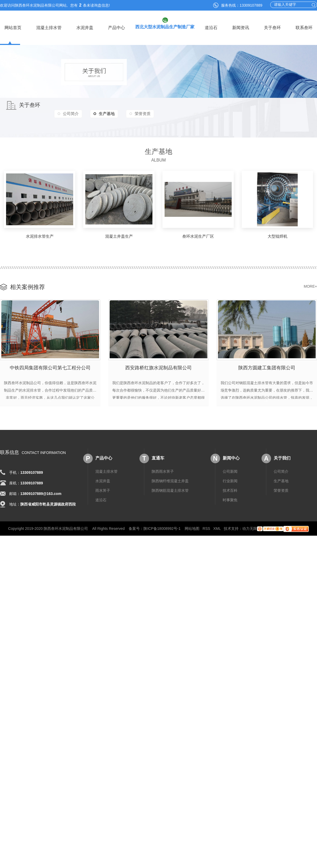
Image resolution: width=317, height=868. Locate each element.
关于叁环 (272, 28)
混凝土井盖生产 (119, 236)
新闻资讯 (241, 28)
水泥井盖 (85, 28)
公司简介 (73, 114)
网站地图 (192, 525)
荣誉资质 (151, 114)
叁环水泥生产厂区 (198, 236)
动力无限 (250, 525)
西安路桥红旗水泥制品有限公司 (158, 366)
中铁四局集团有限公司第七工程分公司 (50, 366)
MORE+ (310, 286)
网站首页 (13, 28)
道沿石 (211, 28)
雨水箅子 (103, 487)
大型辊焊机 (278, 236)
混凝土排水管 (49, 28)
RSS (206, 525)
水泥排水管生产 (40, 236)
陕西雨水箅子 (163, 468)
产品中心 (116, 28)
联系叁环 (304, 28)
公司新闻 (230, 468)
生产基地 (109, 114)
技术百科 (230, 487)
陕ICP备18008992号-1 (162, 525)
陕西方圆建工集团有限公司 (267, 366)
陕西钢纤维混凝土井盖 (170, 477)
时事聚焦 (230, 497)
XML (217, 525)
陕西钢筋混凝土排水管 (170, 487)
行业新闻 (230, 477)
